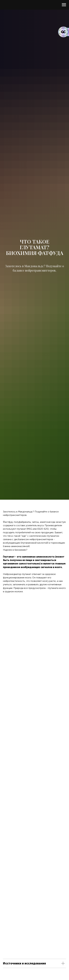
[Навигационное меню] (64, 5)
